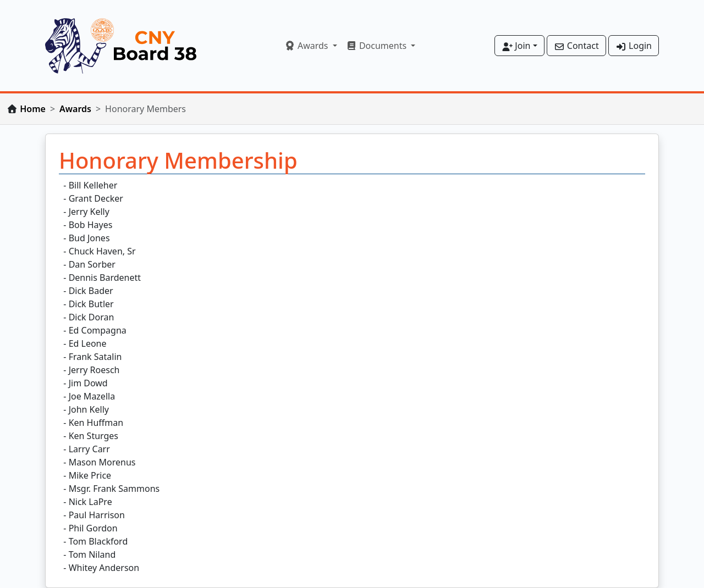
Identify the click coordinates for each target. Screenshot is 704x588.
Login (634, 46)
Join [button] (516, 46)
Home (33, 109)
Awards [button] (307, 46)
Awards (75, 109)
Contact (576, 46)
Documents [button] (378, 46)
